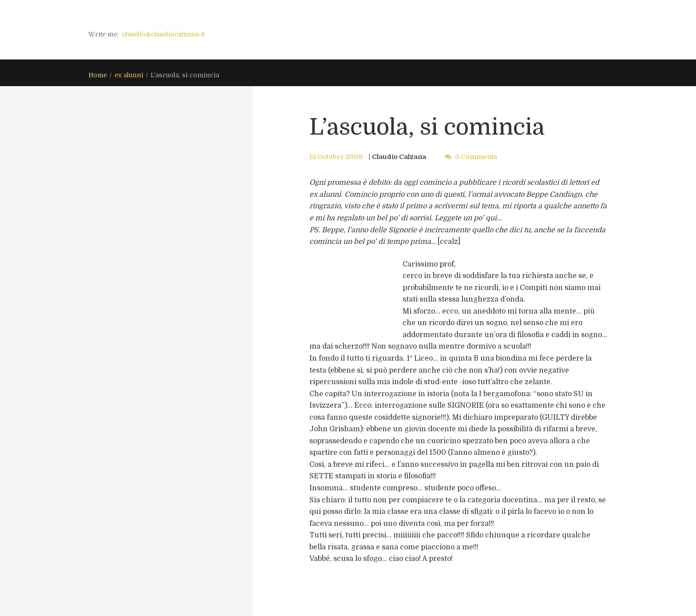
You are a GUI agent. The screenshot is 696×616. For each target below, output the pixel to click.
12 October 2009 (336, 157)
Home (98, 75)
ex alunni (129, 75)
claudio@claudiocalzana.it (164, 34)
